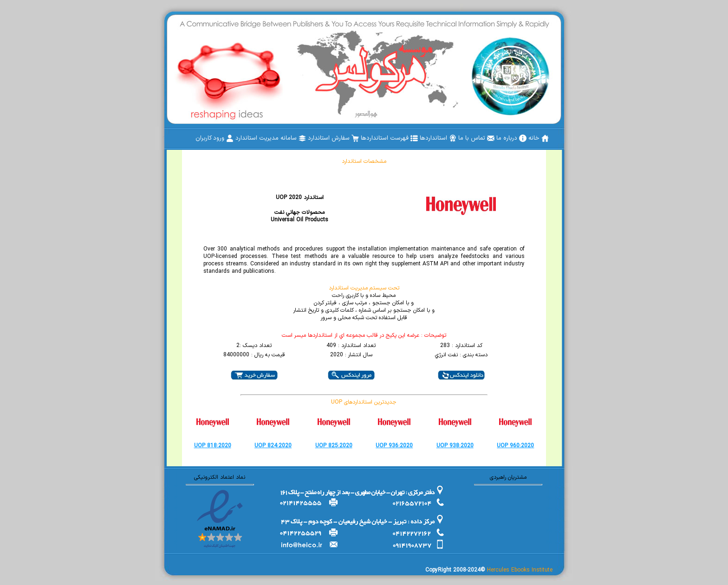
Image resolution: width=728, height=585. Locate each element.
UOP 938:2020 (455, 446)
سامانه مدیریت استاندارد (271, 138)
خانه (539, 138)
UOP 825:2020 (334, 446)
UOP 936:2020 (394, 446)
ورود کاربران (214, 138)
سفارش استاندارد (333, 138)
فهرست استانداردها (389, 138)
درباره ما (511, 138)
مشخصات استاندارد (364, 161)
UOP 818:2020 (213, 446)
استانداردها (438, 138)
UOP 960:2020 (515, 446)
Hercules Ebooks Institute (520, 570)
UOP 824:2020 (273, 446)
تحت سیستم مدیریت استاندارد (364, 288)
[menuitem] (539, 138)
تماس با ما (476, 138)
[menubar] (372, 138)
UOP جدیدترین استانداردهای (364, 402)
